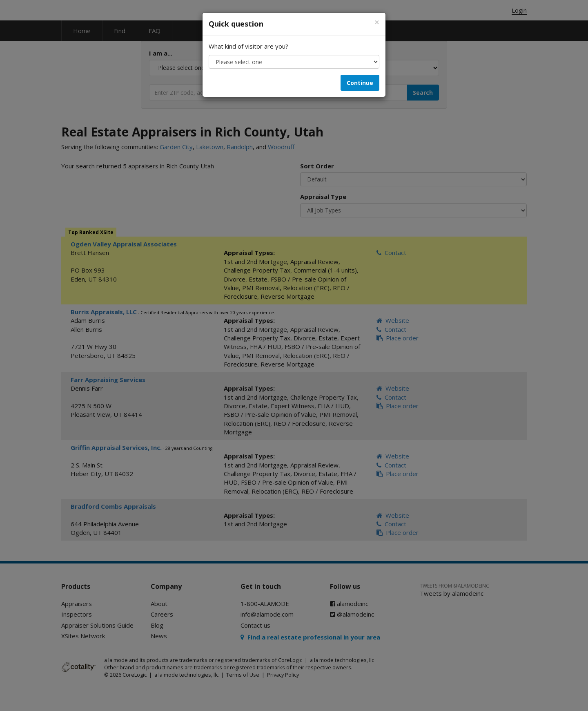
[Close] (377, 22)
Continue (360, 83)
